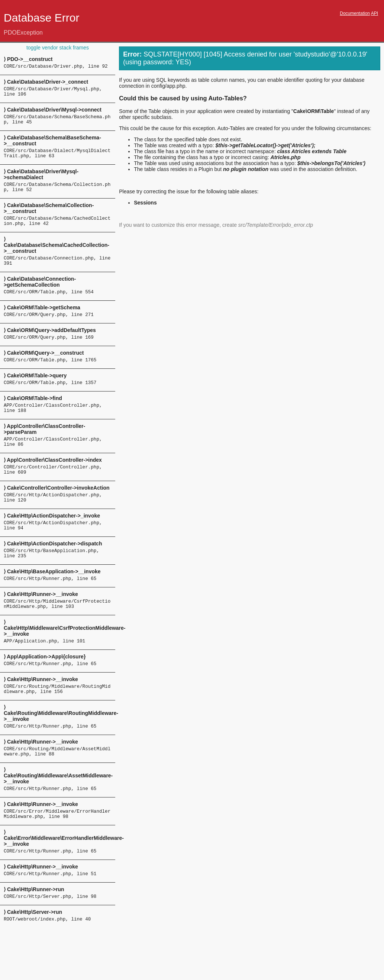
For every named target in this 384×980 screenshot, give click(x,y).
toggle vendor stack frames (58, 48)
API (375, 13)
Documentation (355, 13)
